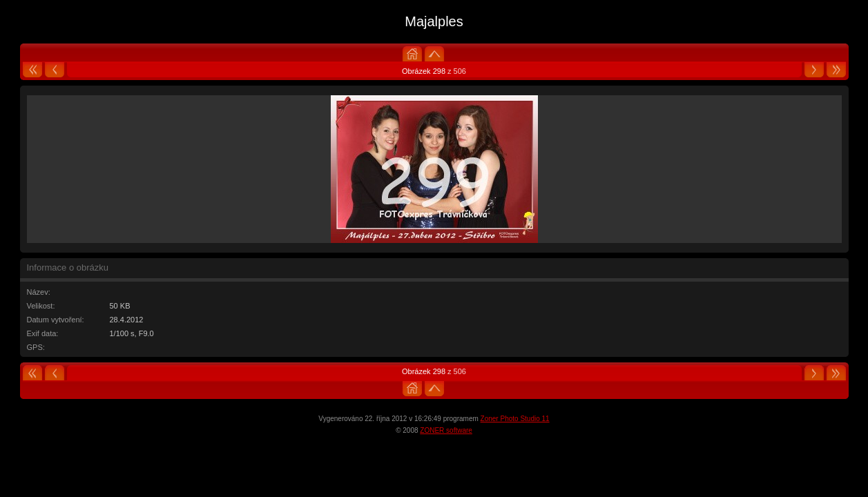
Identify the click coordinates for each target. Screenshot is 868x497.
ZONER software (446, 430)
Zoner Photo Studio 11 (515, 419)
